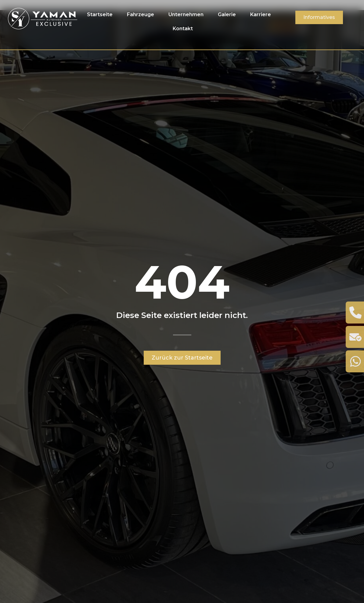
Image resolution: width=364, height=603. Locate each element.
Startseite (100, 15)
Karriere (261, 15)
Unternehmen (186, 15)
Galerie (227, 15)
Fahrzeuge (141, 15)
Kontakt (183, 29)
